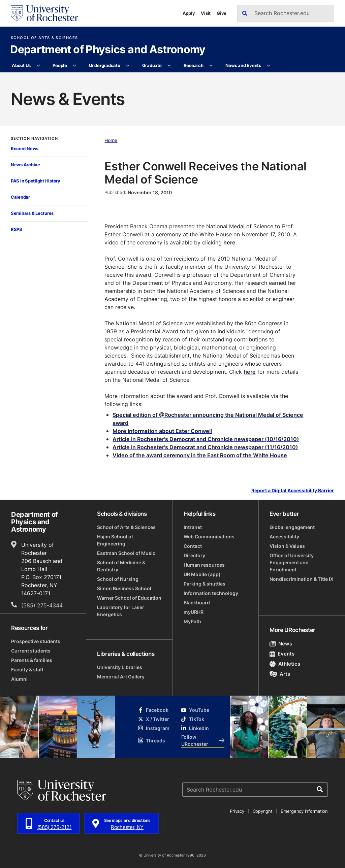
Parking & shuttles (205, 584)
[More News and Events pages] (269, 66)
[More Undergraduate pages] (128, 66)
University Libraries (120, 667)
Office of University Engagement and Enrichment (292, 562)
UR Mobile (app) (202, 574)
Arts (280, 674)
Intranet (193, 527)
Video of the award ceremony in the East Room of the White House (200, 455)
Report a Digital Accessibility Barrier (293, 490)
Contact (193, 546)
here (229, 242)
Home (111, 140)
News (281, 644)
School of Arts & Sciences (44, 38)
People (60, 65)
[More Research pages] (211, 66)
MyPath (192, 621)
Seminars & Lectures (32, 213)
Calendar (20, 197)
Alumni (19, 679)
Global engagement (292, 527)
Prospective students (36, 641)
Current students (31, 651)
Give (222, 13)
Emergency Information (304, 811)
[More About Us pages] (38, 66)
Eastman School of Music (126, 553)
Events (282, 654)
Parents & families (32, 660)
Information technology (211, 593)
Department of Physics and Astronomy (108, 50)
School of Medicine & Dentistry (121, 566)
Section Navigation (34, 139)
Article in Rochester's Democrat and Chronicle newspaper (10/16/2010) (206, 439)
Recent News (25, 148)
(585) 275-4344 (42, 605)
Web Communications (209, 537)
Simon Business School (124, 588)
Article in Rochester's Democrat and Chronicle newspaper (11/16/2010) (205, 447)
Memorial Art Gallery (121, 677)
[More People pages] (75, 66)
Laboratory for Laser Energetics (121, 611)
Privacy (237, 811)
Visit (206, 13)
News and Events (243, 65)
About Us (21, 65)
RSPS (17, 229)
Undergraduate (105, 65)
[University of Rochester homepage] (44, 13)
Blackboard (197, 603)
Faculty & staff (27, 670)
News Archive (25, 165)
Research (194, 65)
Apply (189, 13)
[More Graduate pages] (169, 66)
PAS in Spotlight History (36, 181)
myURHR (194, 612)
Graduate (152, 65)
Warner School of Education (129, 598)
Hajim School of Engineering (115, 540)
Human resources (204, 565)
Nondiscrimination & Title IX (302, 579)
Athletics (285, 664)
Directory (194, 555)
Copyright (263, 811)
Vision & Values (287, 546)
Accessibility (284, 537)
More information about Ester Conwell (162, 431)
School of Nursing (118, 579)
